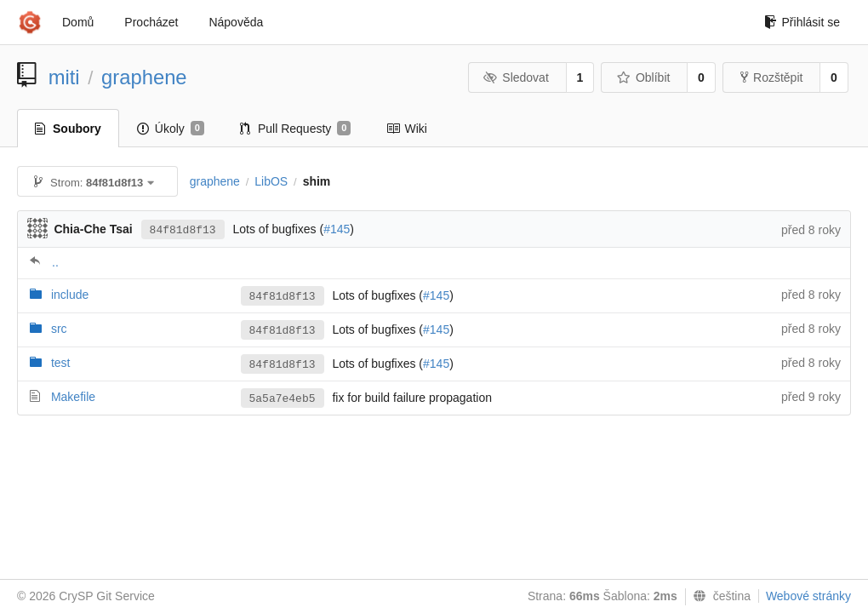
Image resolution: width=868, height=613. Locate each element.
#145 (337, 229)
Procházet (151, 22)
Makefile (73, 397)
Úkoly (171, 129)
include (70, 295)
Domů (78, 22)
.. (55, 262)
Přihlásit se (802, 22)
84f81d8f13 (183, 230)
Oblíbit (643, 77)
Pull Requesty (296, 129)
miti (64, 77)
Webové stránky (808, 596)
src (59, 329)
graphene (144, 77)
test (61, 363)
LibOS (271, 181)
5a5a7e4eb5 (283, 399)
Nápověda (236, 22)
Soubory (68, 129)
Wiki (406, 129)
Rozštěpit (771, 77)
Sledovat (516, 77)
